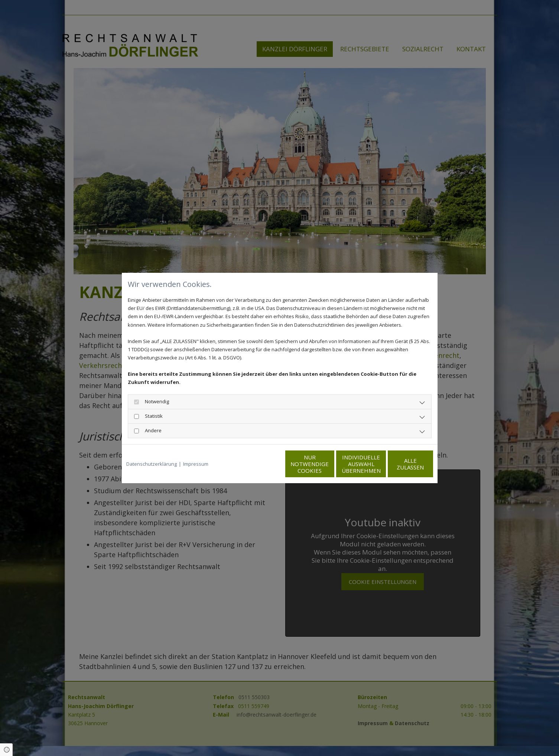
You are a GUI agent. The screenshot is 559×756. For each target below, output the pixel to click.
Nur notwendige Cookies (258, 464)
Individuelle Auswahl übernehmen (328, 464)
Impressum (196, 464)
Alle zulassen (399, 464)
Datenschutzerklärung (152, 464)
